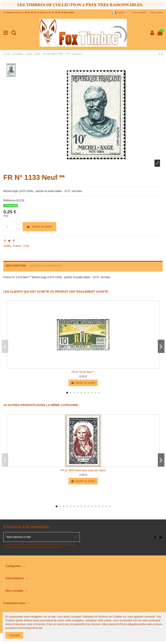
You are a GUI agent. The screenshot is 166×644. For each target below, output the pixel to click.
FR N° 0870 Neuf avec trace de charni (83, 470)
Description (16, 266)
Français (120, 12)
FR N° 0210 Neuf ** (83, 372)
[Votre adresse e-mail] (38, 537)
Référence (9, 200)
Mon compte (157, 12)
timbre (7, 246)
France (17, 246)
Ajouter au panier (39, 227)
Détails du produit (46, 266)
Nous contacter (140, 12)
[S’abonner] (76, 537)
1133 (26, 246)
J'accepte (14, 635)
